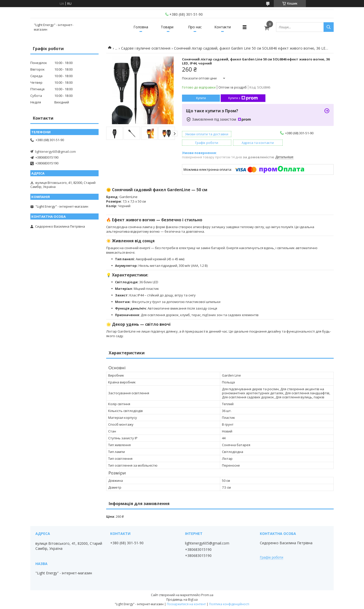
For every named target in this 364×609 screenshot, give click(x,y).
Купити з (243, 98)
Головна (141, 27)
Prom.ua (207, 595)
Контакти (223, 27)
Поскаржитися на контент (186, 604)
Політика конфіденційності (229, 604)
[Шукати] (329, 27)
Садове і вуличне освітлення (146, 48)
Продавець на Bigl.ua (182, 600)
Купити (201, 98)
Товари (167, 27)
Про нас (195, 27)
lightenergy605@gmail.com (55, 151)
